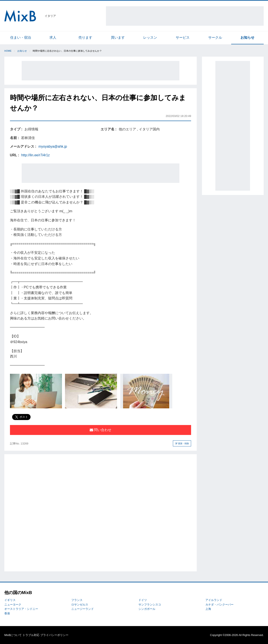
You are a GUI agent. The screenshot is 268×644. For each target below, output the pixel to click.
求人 (53, 38)
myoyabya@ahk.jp (53, 146)
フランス (77, 600)
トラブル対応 (31, 635)
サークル (215, 38)
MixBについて (13, 635)
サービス (183, 38)
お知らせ (247, 38)
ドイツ (143, 600)
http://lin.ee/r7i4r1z (36, 155)
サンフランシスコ (150, 605)
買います (118, 38)
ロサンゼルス (80, 605)
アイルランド (214, 600)
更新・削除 (182, 443)
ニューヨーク (13, 605)
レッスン (150, 38)
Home (8, 51)
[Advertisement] (185, 16)
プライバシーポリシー (54, 635)
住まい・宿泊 (21, 38)
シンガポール (147, 609)
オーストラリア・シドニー (21, 609)
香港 (7, 613)
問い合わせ (101, 430)
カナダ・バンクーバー (219, 605)
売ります (85, 38)
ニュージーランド (83, 609)
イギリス (10, 600)
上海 (208, 609)
